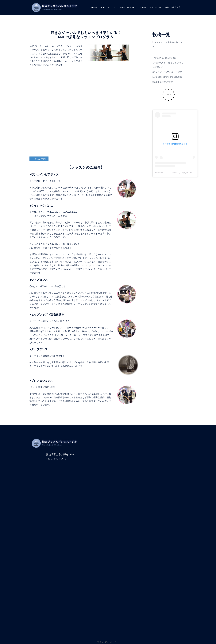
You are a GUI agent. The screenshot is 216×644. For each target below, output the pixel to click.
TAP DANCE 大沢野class (165, 58)
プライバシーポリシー (108, 642)
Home (94, 7)
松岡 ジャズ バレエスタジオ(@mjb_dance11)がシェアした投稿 (182, 172)
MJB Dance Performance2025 (167, 77)
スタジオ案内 (125, 7)
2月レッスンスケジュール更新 (167, 72)
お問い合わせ (155, 7)
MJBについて (106, 7)
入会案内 (142, 7)
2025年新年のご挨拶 (163, 82)
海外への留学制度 (173, 7)
